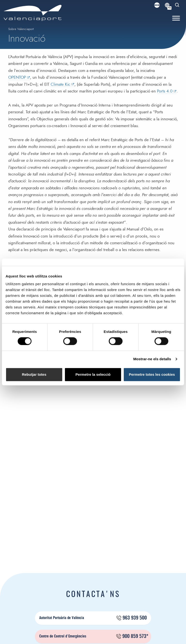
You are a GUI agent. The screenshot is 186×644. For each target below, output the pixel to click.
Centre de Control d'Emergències (94, 636)
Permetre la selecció (93, 374)
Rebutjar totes (34, 374)
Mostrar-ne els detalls (152, 359)
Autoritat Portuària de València (93, 618)
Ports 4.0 (165, 91)
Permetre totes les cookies (152, 374)
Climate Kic (60, 84)
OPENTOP (17, 77)
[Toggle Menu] (176, 18)
